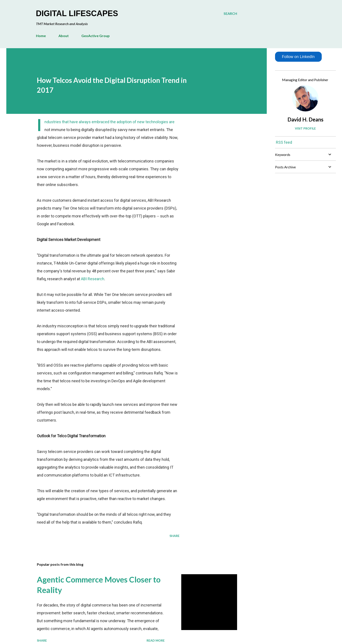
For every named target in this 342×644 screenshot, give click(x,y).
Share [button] (174, 536)
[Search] (230, 14)
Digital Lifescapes (77, 13)
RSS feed (284, 142)
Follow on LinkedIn (298, 57)
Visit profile (305, 128)
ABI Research (93, 279)
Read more (156, 640)
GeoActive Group (96, 36)
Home (41, 36)
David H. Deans (305, 119)
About (64, 36)
